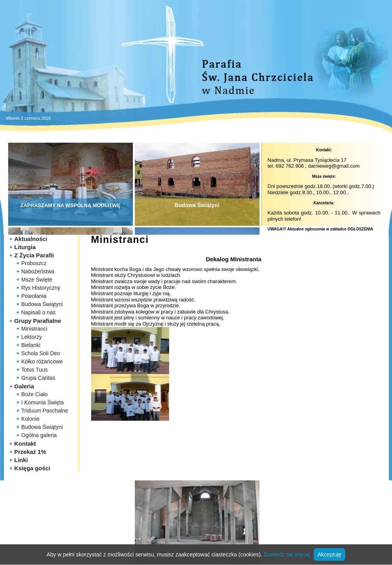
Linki (21, 460)
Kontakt (25, 444)
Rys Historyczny (41, 288)
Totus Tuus (35, 370)
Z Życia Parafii (34, 255)
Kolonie (31, 419)
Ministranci (34, 329)
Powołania (34, 296)
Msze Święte (37, 280)
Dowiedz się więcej (287, 554)
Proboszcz (34, 263)
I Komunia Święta (43, 402)
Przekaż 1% (30, 452)
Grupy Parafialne (38, 321)
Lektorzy (32, 337)
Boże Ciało (35, 394)
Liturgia (25, 247)
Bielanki (31, 345)
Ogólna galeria (39, 435)
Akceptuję (329, 554)
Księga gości (33, 468)
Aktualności (31, 239)
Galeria (24, 386)
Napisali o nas (39, 312)
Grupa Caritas (38, 378)
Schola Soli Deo (41, 353)
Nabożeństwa (38, 271)
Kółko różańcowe (42, 361)
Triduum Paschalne (45, 411)
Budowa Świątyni (42, 304)
